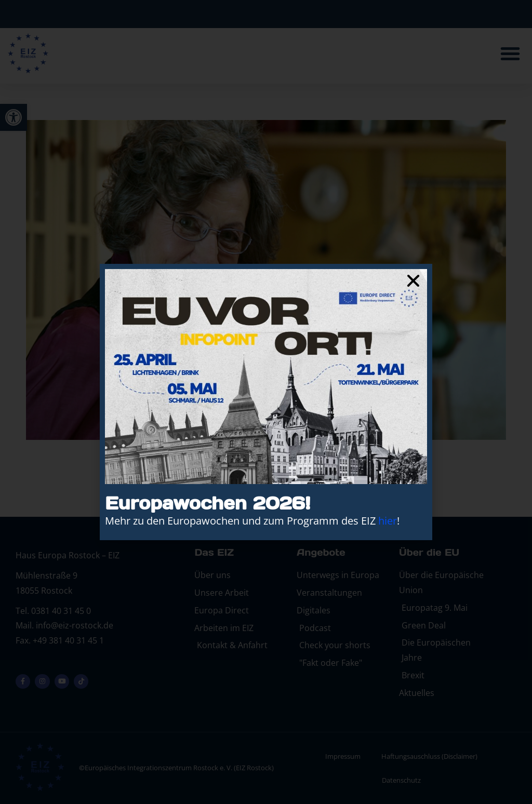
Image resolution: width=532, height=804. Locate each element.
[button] (413, 281)
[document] (266, 402)
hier (388, 521)
